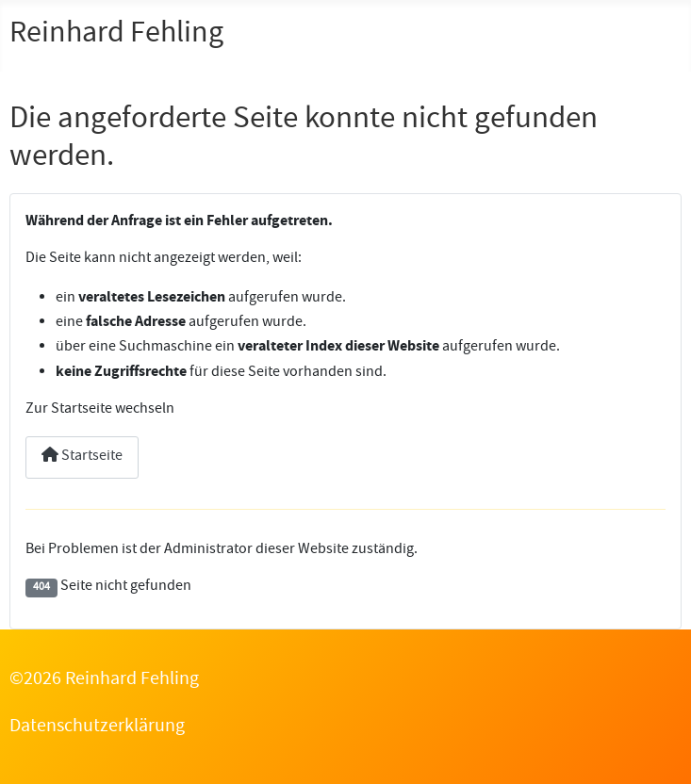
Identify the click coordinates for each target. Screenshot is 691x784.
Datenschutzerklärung (97, 727)
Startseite (82, 457)
